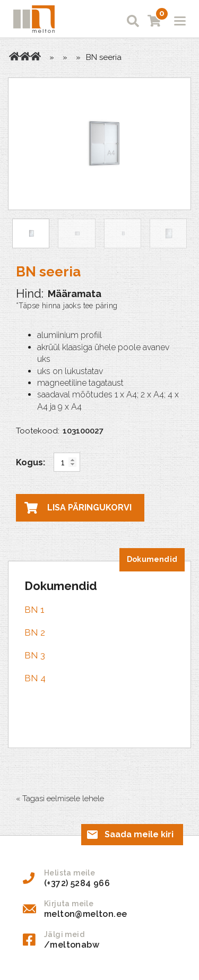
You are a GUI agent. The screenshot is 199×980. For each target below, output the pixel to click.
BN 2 (35, 632)
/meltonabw (72, 945)
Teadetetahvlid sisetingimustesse (36, 56)
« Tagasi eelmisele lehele (60, 799)
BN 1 (34, 610)
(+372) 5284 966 (77, 883)
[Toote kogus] (67, 462)
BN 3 (35, 655)
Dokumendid (152, 559)
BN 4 (35, 678)
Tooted (25, 56)
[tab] (152, 560)
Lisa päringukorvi (89, 508)
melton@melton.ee (85, 914)
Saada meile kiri (139, 834)
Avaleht (14, 56)
